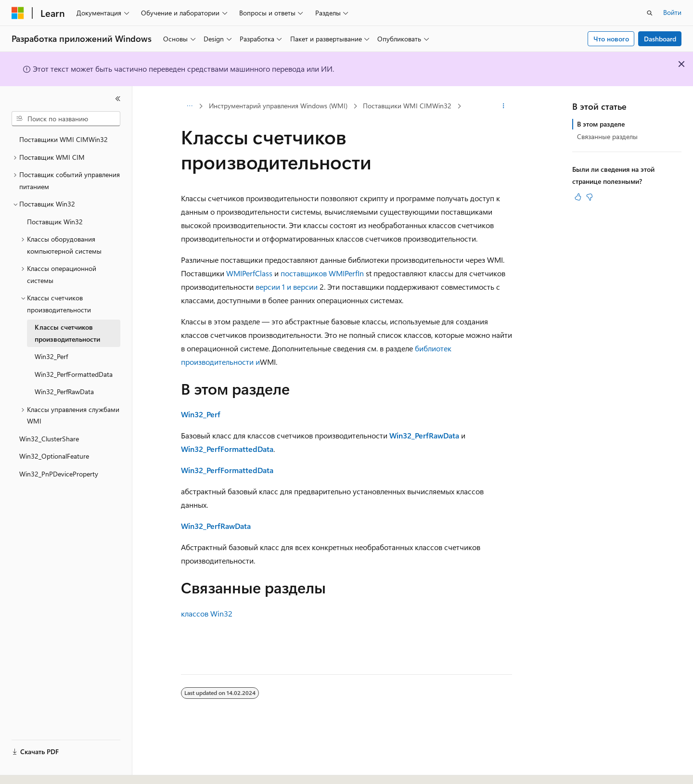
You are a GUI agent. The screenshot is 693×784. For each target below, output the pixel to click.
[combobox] (66, 119)
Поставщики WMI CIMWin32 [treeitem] (64, 139)
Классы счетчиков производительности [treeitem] (67, 333)
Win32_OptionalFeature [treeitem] (54, 456)
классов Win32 (207, 613)
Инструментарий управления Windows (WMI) (278, 106)
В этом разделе (601, 124)
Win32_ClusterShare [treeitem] (49, 439)
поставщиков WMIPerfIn (322, 273)
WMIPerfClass (249, 273)
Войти (672, 12)
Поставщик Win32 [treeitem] (55, 222)
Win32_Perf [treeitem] (51, 356)
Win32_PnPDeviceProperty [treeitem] (59, 474)
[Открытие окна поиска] (650, 13)
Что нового (611, 39)
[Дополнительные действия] (504, 106)
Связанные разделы (607, 136)
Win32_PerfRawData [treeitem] (64, 392)
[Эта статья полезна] (578, 197)
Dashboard (660, 39)
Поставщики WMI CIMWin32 (407, 106)
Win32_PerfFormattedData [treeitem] (74, 374)
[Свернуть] (118, 99)
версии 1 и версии (288, 287)
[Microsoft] (18, 13)
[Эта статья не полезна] (590, 197)
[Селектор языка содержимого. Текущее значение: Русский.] (34, 768)
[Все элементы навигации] (189, 106)
